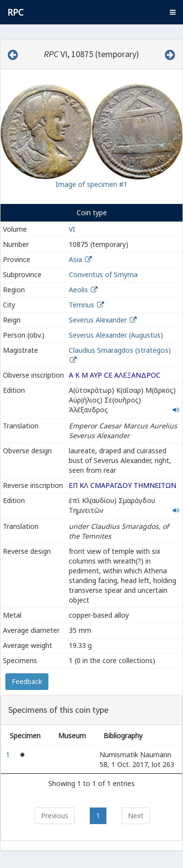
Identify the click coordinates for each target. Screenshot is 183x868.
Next (136, 816)
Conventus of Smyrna (103, 274)
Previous (55, 816)
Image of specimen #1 (91, 184)
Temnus (81, 305)
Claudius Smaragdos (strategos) (120, 350)
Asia (75, 259)
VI (72, 229)
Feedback (27, 681)
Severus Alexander (98, 320)
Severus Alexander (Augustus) (116, 335)
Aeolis (78, 290)
